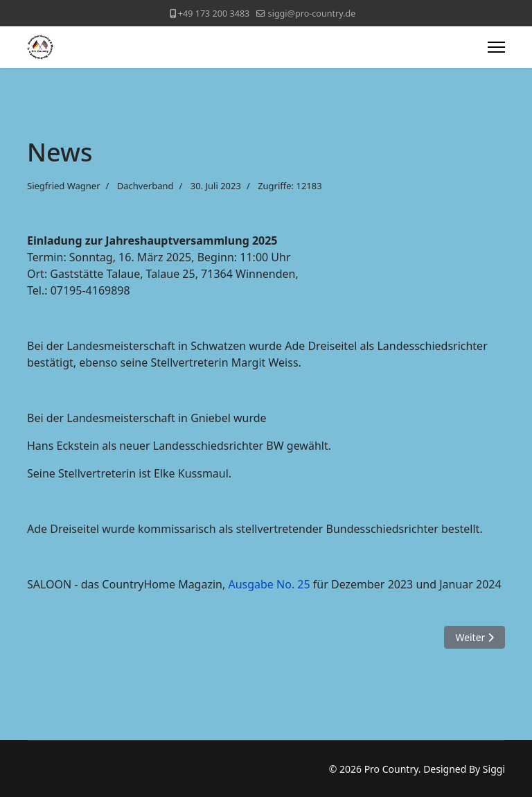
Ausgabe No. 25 (269, 584)
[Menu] (496, 47)
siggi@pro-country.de (312, 14)
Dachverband (145, 186)
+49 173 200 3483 (214, 14)
